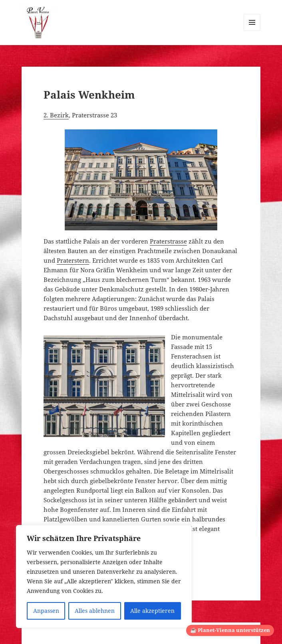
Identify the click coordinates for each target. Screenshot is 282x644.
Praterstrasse (168, 241)
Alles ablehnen (95, 611)
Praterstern (73, 260)
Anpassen (46, 611)
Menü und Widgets (252, 31)
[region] (104, 577)
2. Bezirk (56, 115)
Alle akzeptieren (152, 611)
